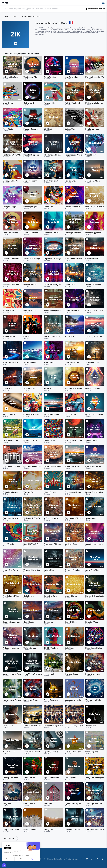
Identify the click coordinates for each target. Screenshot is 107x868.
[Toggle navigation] (104, 3)
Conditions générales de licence (54, 859)
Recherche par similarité (95, 9)
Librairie (5, 16)
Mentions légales (72, 859)
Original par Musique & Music (30, 16)
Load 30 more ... (10, 838)
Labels (14, 16)
